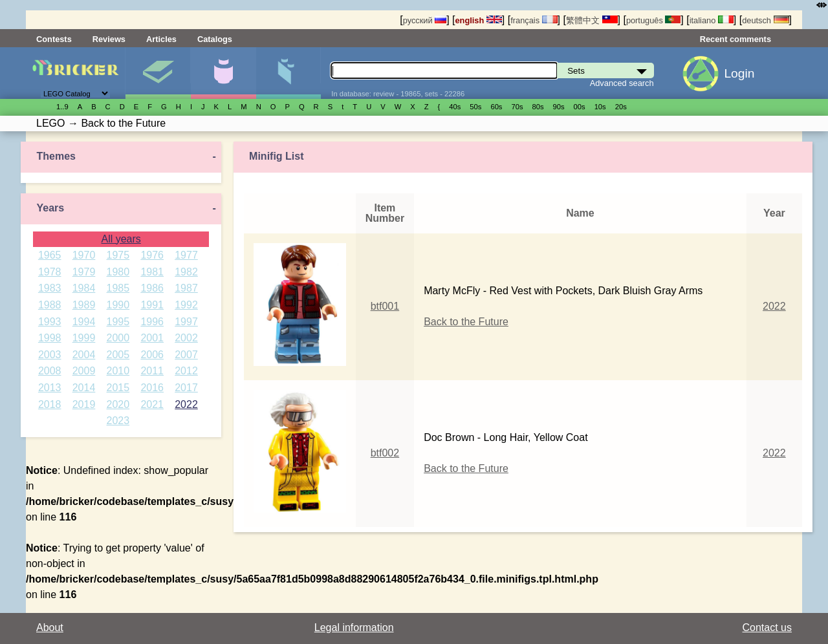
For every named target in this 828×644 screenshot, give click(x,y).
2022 (186, 404)
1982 (186, 272)
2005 (118, 355)
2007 (186, 355)
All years (121, 239)
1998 (50, 338)
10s (600, 107)
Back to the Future (466, 322)
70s (517, 107)
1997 (186, 322)
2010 (118, 371)
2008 (50, 371)
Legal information (354, 628)
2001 (152, 338)
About (50, 628)
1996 (152, 322)
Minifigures (223, 73)
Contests (54, 39)
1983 (50, 288)
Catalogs (215, 39)
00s (580, 107)
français (534, 20)
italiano (712, 20)
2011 (152, 371)
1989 (84, 305)
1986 (152, 288)
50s (475, 107)
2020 (118, 404)
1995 (118, 322)
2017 (186, 388)
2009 (84, 371)
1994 (84, 322)
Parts (289, 73)
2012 (186, 371)
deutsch (765, 20)
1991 (152, 305)
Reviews (109, 39)
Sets (158, 73)
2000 (118, 338)
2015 (118, 388)
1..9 (62, 107)
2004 (84, 355)
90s (559, 107)
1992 (186, 305)
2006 (152, 355)
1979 (84, 272)
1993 (50, 322)
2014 (84, 388)
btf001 (385, 306)
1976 (152, 255)
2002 (186, 338)
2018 (50, 404)
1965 (50, 255)
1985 (118, 288)
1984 (84, 288)
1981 (152, 272)
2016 (152, 388)
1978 (50, 272)
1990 (118, 305)
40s (455, 107)
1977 (186, 255)
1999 (84, 338)
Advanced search (622, 83)
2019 (84, 404)
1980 (118, 272)
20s (621, 107)
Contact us (767, 628)
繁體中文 (592, 20)
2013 (50, 388)
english (479, 20)
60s (496, 107)
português (653, 20)
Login (739, 73)
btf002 (385, 453)
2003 (50, 355)
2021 (152, 404)
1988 (50, 305)
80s (538, 107)
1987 (186, 288)
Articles (161, 39)
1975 (118, 255)
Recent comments (735, 39)
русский (425, 20)
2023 (118, 421)
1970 (84, 255)
